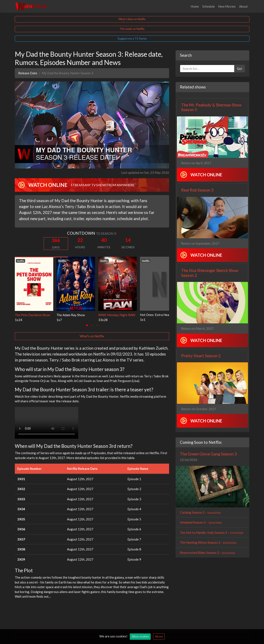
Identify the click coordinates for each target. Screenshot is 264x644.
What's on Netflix (92, 336)
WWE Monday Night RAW (117, 315)
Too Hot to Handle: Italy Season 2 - (212, 532)
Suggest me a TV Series (132, 39)
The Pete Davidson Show (32, 315)
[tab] (87, 325)
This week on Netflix (132, 29)
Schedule (209, 6)
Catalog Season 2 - (200, 512)
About (243, 6)
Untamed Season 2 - (201, 522)
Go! (240, 69)
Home (195, 6)
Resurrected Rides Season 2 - (207, 553)
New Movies (227, 6)
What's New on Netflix (132, 19)
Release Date (28, 73)
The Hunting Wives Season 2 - (208, 542)
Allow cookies (140, 636)
